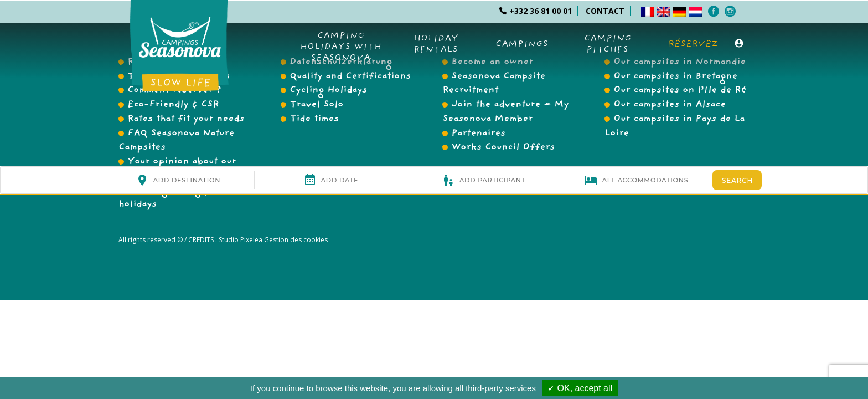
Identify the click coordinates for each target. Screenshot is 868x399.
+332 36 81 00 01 (535, 11)
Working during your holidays (171, 198)
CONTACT (605, 11)
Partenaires (478, 134)
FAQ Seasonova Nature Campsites (176, 141)
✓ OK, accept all (580, 388)
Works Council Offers (503, 148)
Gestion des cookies (295, 240)
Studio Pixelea (241, 240)
